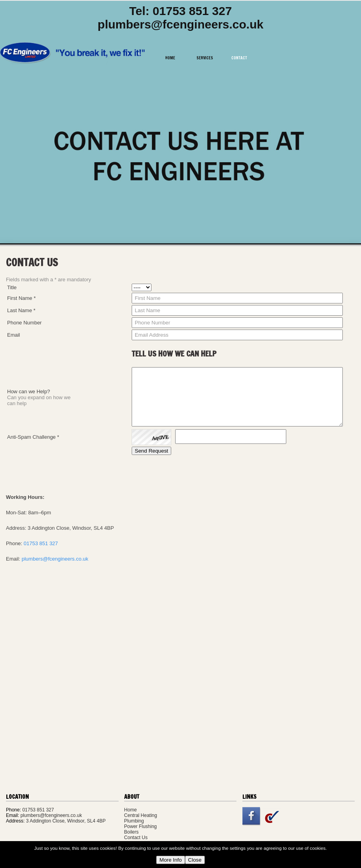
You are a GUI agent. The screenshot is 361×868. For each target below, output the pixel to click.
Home (170, 58)
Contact (239, 58)
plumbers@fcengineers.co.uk (180, 24)
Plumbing (134, 821)
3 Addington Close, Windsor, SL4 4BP (66, 821)
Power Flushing (141, 826)
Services (205, 58)
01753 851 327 (41, 543)
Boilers (131, 832)
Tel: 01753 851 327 (181, 11)
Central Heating (141, 815)
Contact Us (136, 838)
